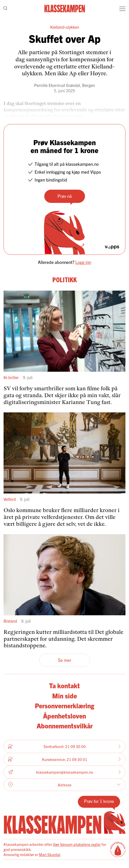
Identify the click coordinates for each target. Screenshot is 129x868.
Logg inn (83, 262)
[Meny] (122, 9)
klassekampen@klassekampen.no (64, 772)
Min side (64, 696)
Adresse (64, 785)
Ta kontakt (64, 685)
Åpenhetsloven (64, 716)
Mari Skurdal (50, 854)
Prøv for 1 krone (99, 801)
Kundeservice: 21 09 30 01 (64, 759)
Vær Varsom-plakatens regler (77, 844)
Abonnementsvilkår (65, 726)
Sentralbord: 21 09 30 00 (64, 746)
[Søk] (5, 9)
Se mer (65, 660)
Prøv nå (65, 196)
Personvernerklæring (64, 706)
